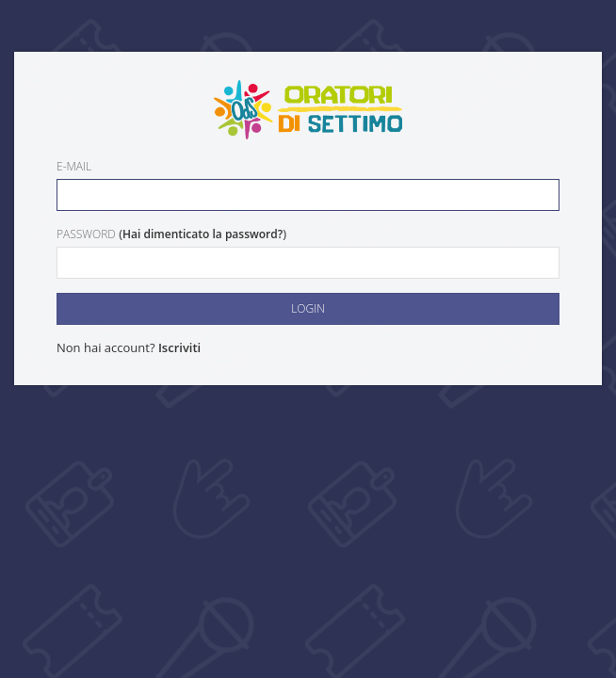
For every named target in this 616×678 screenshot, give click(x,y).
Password (86, 234)
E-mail (74, 166)
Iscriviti (179, 347)
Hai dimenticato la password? (203, 234)
